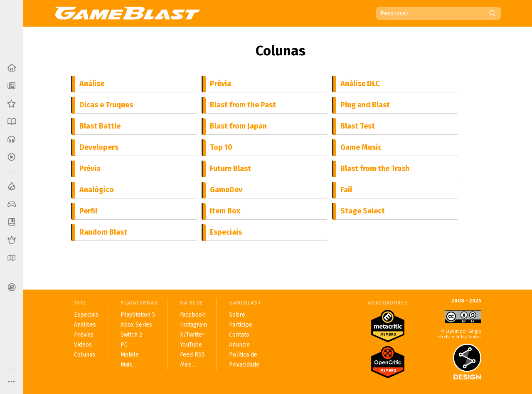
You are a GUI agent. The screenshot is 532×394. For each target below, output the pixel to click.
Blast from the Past (243, 105)
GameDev (226, 190)
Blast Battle (100, 126)
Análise (92, 84)
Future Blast (230, 169)
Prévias (84, 335)
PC (124, 345)
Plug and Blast (365, 105)
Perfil (88, 211)
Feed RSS (192, 355)
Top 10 (221, 147)
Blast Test (358, 126)
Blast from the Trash (375, 169)
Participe (241, 325)
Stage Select (363, 211)
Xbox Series (136, 325)
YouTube (191, 345)
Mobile (130, 355)
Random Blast (103, 232)
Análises (85, 325)
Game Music (361, 147)
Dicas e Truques (106, 105)
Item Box (225, 211)
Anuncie (239, 345)
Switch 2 (131, 335)
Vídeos (83, 345)
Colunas (281, 51)
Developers (99, 147)
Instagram (193, 325)
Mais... (128, 365)
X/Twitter (192, 335)
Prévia (220, 84)
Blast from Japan (238, 126)
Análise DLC (360, 84)
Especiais (226, 232)
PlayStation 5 (138, 315)
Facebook (193, 315)
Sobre (237, 315)
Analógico (97, 190)
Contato (239, 335)
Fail (346, 190)
